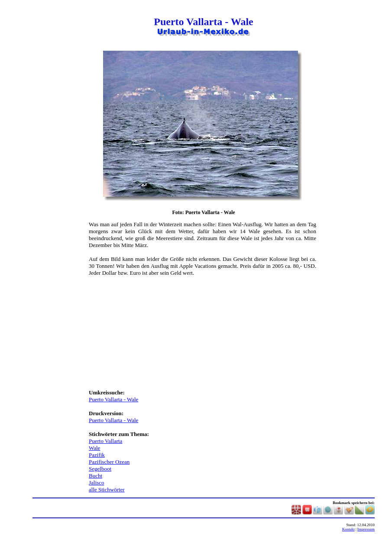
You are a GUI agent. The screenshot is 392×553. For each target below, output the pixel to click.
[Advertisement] (61, 181)
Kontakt (348, 529)
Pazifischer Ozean (109, 462)
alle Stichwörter (107, 490)
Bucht (96, 476)
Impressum (366, 529)
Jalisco (96, 483)
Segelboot (100, 469)
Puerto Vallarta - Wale (113, 399)
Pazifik (97, 455)
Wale (94, 448)
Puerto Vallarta (105, 441)
